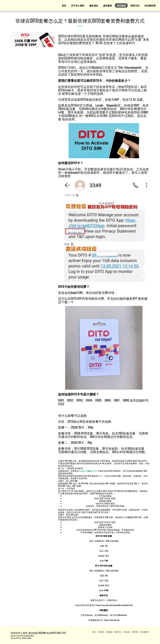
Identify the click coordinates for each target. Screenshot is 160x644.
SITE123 (18, 638)
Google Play (83, 471)
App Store (94, 471)
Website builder (27, 638)
